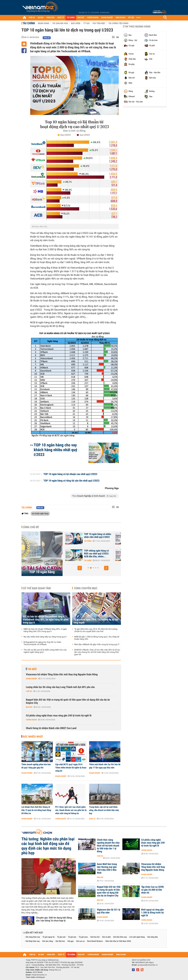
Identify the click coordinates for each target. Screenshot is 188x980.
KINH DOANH (120, 18)
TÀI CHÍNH (71, 18)
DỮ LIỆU (131, 18)
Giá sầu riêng (48, 941)
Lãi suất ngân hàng (137, 937)
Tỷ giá (86, 23)
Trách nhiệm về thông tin (35, 977)
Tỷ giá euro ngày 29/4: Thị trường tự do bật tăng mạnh (96, 621)
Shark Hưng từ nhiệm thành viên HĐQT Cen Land (51, 728)
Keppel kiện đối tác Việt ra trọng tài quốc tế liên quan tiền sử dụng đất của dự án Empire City (68, 701)
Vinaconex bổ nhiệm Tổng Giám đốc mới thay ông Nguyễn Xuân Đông (62, 675)
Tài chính (29, 23)
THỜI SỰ (32, 18)
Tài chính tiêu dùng (118, 23)
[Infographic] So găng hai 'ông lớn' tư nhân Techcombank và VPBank (42, 643)
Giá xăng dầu (153, 937)
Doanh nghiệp (32, 679)
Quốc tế (92, 819)
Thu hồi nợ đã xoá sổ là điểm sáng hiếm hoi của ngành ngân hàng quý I (45, 651)
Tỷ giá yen (72, 937)
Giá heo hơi (95, 937)
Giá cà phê (106, 937)
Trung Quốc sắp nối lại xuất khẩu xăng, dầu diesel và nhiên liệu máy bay (104, 810)
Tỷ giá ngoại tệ (48, 937)
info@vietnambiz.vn (39, 975)
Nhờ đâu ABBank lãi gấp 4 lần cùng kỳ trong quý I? (97, 645)
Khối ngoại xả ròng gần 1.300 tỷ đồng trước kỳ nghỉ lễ (153, 913)
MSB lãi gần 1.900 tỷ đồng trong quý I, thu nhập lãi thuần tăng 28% (97, 638)
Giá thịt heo (60, 941)
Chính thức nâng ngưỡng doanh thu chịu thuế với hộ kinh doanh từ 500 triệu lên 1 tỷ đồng (108, 846)
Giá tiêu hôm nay (120, 937)
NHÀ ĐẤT (81, 18)
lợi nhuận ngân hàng (40, 513)
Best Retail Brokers (95, 941)
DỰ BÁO (41, 18)
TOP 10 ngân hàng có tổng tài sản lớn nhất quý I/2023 (71, 481)
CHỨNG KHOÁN (93, 18)
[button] (80, 568)
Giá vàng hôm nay (33, 937)
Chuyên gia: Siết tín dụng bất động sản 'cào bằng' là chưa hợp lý (54, 919)
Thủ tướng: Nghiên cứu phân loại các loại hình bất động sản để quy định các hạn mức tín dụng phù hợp (48, 846)
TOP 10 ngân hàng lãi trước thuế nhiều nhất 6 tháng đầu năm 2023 (97, 537)
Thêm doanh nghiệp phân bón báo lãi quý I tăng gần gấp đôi (36, 766)
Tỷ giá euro (83, 937)
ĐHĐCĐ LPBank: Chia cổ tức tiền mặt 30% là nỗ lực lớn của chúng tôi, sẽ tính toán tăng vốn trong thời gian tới (97, 652)
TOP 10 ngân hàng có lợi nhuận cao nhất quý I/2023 (70, 474)
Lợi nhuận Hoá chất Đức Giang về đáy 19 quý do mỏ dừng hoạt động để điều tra (36, 810)
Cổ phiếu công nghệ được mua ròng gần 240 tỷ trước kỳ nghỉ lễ (59, 716)
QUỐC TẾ (61, 18)
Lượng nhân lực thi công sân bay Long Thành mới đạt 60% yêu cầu (60, 687)
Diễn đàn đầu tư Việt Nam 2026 (118, 941)
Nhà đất (29, 707)
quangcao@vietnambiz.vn (148, 965)
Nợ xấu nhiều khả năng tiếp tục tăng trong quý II (45, 637)
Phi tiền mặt (99, 23)
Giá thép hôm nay (33, 941)
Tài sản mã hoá (60, 23)
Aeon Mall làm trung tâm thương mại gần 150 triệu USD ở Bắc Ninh (107, 869)
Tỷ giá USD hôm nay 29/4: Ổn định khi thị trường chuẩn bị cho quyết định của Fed (96, 630)
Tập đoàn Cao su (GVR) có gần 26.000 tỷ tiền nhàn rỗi (153, 890)
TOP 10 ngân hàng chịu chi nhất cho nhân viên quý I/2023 (97, 554)
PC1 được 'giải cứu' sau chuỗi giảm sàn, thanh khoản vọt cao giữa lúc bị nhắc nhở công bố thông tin (71, 810)
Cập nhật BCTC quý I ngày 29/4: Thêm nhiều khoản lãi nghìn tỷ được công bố (71, 768)
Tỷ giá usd (61, 937)
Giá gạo (71, 941)
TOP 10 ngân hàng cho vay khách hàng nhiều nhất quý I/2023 (56, 450)
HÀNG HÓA (51, 18)
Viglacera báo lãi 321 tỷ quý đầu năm (109, 911)
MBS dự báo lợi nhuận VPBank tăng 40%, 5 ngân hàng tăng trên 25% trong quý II (45, 630)
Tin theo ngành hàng (137, 27)
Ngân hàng (44, 23)
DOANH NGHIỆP (107, 18)
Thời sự (29, 691)
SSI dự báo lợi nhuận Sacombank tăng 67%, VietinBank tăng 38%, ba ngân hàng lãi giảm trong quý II (46, 620)
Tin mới (32, 669)
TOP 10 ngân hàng (42, 572)
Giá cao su (80, 941)
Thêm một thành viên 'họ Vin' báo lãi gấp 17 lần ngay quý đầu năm (105, 766)
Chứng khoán (31, 720)
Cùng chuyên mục (86, 588)
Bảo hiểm (76, 23)
